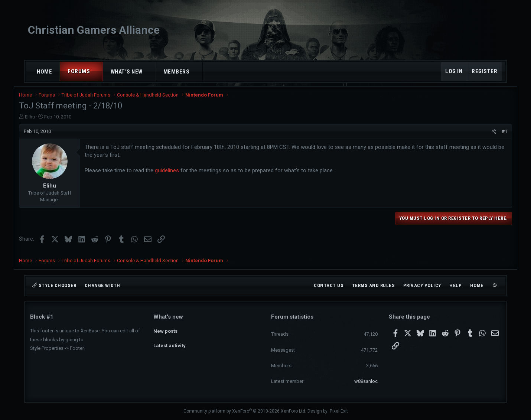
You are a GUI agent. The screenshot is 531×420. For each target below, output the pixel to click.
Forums (79, 71)
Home (44, 72)
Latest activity (170, 343)
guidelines (178, 174)
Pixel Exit (339, 411)
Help (455, 285)
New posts (165, 330)
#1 (493, 134)
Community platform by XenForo (245, 411)
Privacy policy (422, 285)
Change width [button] (102, 285)
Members (177, 72)
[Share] (483, 134)
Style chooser (54, 285)
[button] (97, 71)
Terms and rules (374, 285)
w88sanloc (366, 381)
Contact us (329, 285)
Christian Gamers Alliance (94, 30)
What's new (127, 72)
